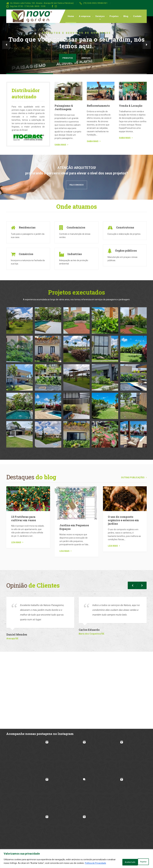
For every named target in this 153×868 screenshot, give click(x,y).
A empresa (85, 16)
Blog (126, 16)
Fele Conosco (76, 184)
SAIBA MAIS (60, 145)
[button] (6, 45)
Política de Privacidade (23, 864)
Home (71, 16)
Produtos (68, 58)
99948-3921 (102, 3)
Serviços (100, 16)
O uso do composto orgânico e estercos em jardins (123, 519)
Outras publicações (134, 476)
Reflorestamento (98, 106)
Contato (137, 16)
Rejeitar (120, 860)
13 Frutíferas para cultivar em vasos (24, 517)
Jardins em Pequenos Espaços (74, 526)
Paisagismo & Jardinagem (64, 107)
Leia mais (16, 541)
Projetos (114, 16)
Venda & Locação (131, 106)
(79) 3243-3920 (90, 3)
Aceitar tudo (139, 860)
